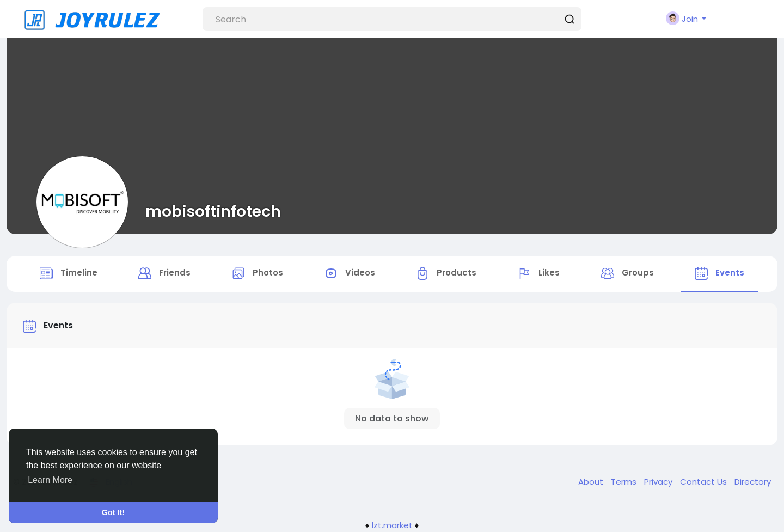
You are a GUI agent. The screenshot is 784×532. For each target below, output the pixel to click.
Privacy (659, 482)
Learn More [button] (50, 480)
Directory (753, 482)
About (592, 482)
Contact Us (705, 482)
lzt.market (392, 525)
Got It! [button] (113, 512)
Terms (625, 482)
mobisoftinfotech (213, 211)
